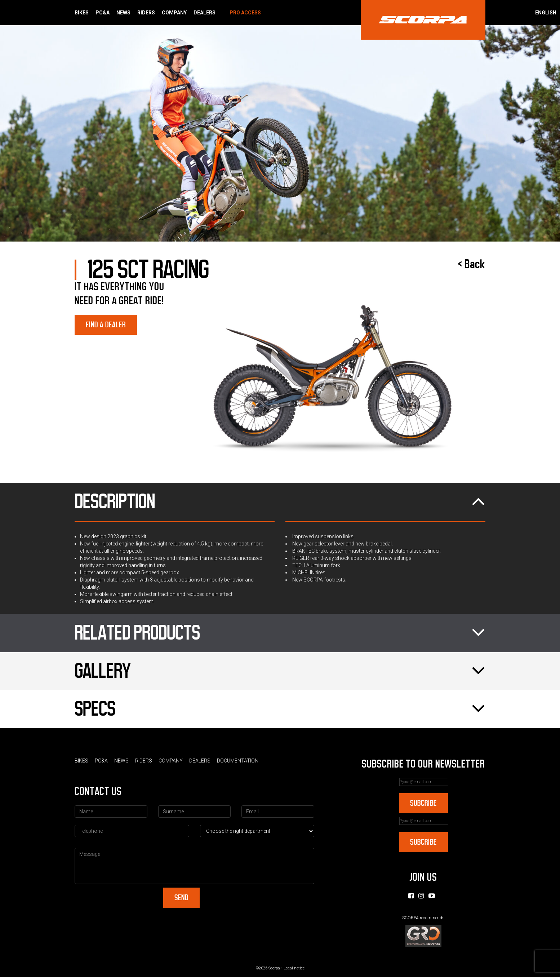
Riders (146, 13)
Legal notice (294, 968)
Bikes (82, 13)
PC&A (103, 13)
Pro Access (245, 13)
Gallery (280, 671)
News (123, 13)
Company (174, 13)
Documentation (238, 761)
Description (280, 502)
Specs (280, 709)
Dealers (205, 13)
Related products (280, 633)
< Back (472, 264)
